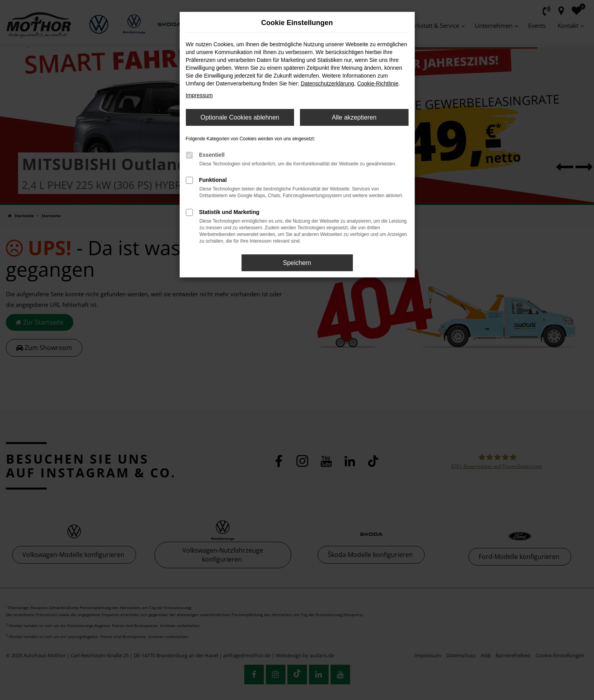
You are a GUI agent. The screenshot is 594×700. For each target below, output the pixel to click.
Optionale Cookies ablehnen (240, 117)
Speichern (297, 263)
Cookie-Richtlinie (378, 83)
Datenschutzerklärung (327, 83)
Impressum (199, 95)
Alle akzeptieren (354, 117)
